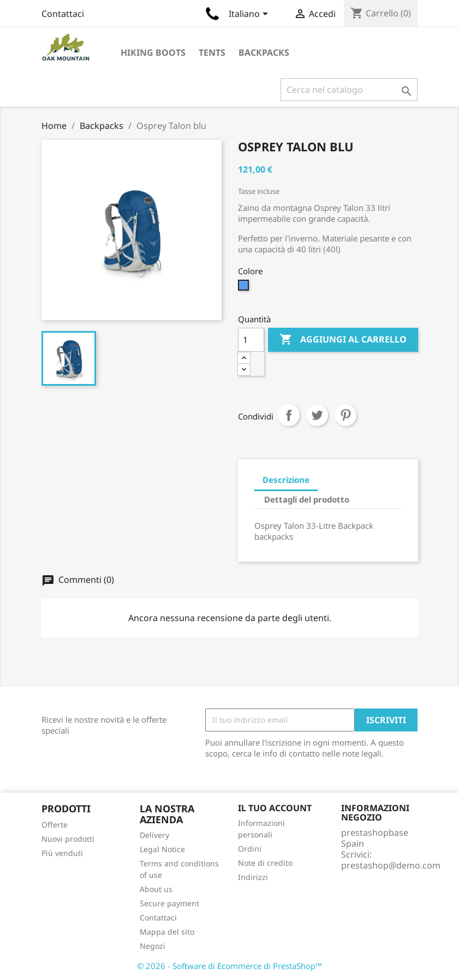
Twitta (317, 415)
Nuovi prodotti (68, 839)
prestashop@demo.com (391, 865)
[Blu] (245, 288)
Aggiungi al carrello (343, 340)
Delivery (154, 835)
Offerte (55, 825)
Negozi (153, 946)
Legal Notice (162, 849)
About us (156, 889)
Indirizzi (253, 877)
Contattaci (63, 14)
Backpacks (264, 52)
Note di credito (265, 863)
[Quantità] (251, 340)
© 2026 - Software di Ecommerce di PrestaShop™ (229, 966)
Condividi (289, 415)
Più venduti (62, 853)
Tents (212, 52)
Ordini (250, 849)
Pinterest (345, 415)
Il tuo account (275, 808)
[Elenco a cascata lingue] (250, 15)
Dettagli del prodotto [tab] (307, 499)
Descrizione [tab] (286, 480)
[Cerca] (349, 90)
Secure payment (169, 903)
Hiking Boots (153, 52)
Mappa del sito (167, 932)
